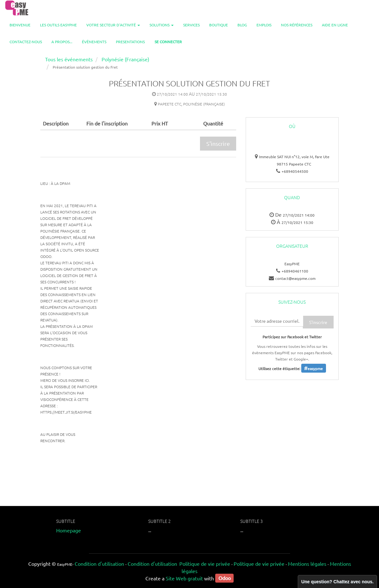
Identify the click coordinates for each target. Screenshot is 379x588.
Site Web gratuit (184, 578)
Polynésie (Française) (125, 59)
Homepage (69, 530)
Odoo (225, 578)
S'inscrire (218, 143)
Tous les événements (69, 59)
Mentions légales (307, 564)
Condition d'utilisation (99, 564)
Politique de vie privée (205, 564)
